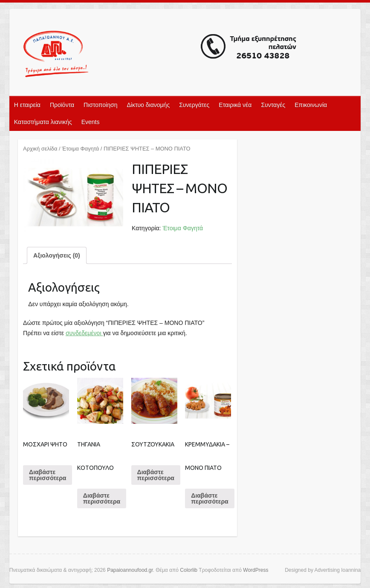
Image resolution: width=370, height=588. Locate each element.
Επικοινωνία (311, 105)
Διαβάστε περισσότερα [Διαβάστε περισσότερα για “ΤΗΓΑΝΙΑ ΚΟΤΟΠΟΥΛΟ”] (102, 498)
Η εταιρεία (27, 105)
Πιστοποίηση (100, 105)
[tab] (57, 255)
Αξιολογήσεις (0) (57, 255)
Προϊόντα (62, 105)
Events (91, 122)
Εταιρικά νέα (235, 105)
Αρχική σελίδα (40, 149)
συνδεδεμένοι (84, 333)
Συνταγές (273, 105)
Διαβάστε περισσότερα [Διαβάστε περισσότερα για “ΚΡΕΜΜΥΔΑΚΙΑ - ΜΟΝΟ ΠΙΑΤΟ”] (210, 498)
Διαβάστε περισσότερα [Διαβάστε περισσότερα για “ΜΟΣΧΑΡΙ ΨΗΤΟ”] (48, 475)
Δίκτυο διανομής (148, 105)
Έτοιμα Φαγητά (80, 149)
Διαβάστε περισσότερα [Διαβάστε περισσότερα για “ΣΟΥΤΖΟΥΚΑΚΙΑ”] (156, 475)
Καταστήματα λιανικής (43, 122)
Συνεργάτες (194, 105)
